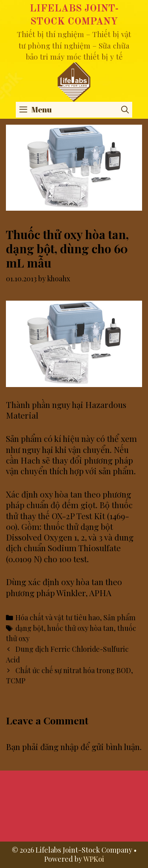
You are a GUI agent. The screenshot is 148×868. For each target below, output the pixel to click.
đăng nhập (59, 746)
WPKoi (94, 859)
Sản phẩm (119, 617)
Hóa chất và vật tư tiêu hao (58, 617)
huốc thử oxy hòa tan (80, 628)
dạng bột (30, 628)
